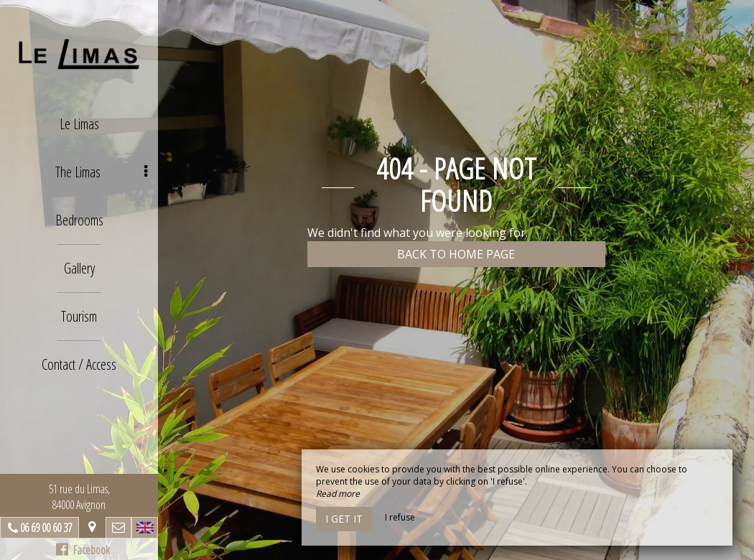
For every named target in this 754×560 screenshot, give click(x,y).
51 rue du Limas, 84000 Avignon (79, 497)
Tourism (79, 316)
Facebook (83, 550)
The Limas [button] (102, 172)
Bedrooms (79, 220)
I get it (344, 519)
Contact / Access (79, 364)
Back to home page (456, 254)
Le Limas (79, 124)
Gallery (79, 268)
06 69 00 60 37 (46, 528)
